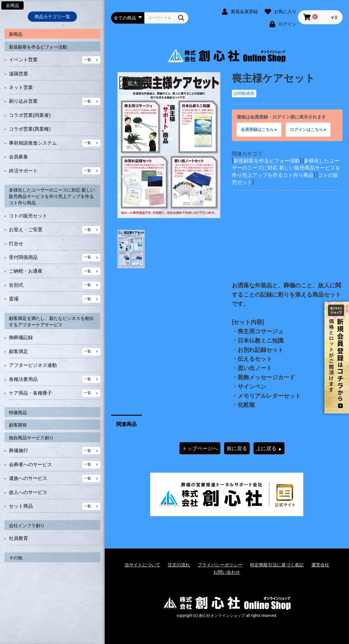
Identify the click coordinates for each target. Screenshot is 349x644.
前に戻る (237, 448)
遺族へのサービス (28, 478)
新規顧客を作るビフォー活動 (38, 47)
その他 (16, 558)
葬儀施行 (19, 451)
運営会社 (320, 565)
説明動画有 (244, 93)
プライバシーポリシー (220, 565)
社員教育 (19, 538)
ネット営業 (21, 87)
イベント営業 (23, 60)
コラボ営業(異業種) (30, 129)
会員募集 (19, 157)
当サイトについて (142, 565)
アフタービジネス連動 (33, 365)
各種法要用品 (23, 379)
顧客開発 (18, 425)
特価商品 (18, 413)
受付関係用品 (23, 257)
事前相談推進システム (33, 143)
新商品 (16, 34)
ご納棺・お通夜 (26, 271)
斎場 (14, 299)
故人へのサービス (28, 492)
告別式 (16, 285)
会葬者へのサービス (30, 465)
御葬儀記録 (21, 337)
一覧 (87, 60)
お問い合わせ (227, 572)
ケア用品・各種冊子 (30, 393)
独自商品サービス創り (31, 438)
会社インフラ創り (27, 526)
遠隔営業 (19, 74)
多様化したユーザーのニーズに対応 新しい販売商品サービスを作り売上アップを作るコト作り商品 (52, 196)
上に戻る (269, 448)
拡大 (133, 83)
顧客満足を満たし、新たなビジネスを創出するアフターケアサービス (51, 322)
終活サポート (23, 171)
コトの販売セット (28, 216)
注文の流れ (179, 565)
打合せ (16, 244)
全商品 (12, 5)
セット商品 (21, 506)
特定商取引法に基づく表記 (277, 565)
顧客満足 (19, 352)
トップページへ (200, 448)
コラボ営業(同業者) (30, 115)
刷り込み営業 (23, 101)
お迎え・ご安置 (26, 230)
